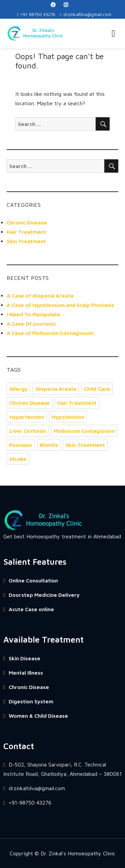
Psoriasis (21, 445)
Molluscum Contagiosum (84, 431)
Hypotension (68, 417)
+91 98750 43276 (36, 14)
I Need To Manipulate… (36, 314)
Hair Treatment (26, 232)
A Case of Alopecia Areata (40, 296)
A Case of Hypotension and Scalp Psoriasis (60, 305)
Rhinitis (49, 445)
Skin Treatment (26, 241)
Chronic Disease (27, 222)
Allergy (18, 389)
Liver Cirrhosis (28, 431)
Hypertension (27, 417)
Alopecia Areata (56, 389)
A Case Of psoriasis (31, 324)
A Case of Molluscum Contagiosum (50, 333)
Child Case (97, 389)
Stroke (18, 459)
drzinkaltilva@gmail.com (86, 14)
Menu (113, 34)
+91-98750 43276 (27, 803)
